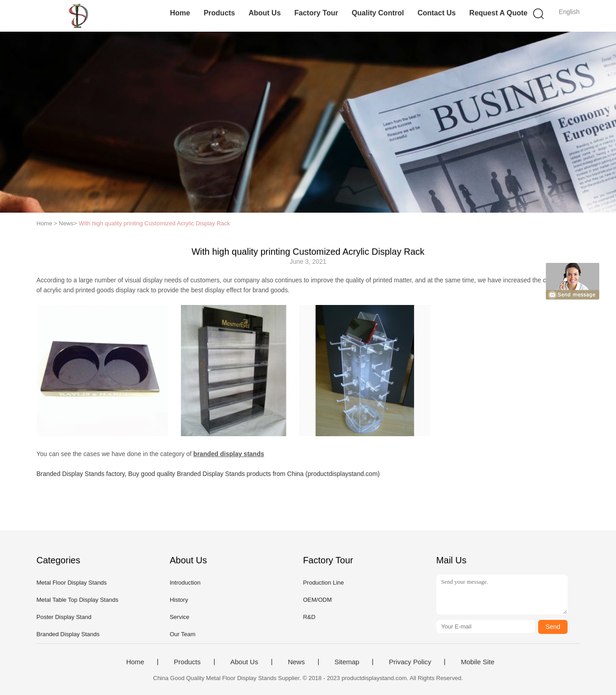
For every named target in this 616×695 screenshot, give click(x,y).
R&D (309, 617)
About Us (265, 13)
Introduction (185, 583)
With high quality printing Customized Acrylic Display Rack (155, 223)
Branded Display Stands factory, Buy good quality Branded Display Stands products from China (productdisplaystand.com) (208, 474)
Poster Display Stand (64, 617)
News (296, 662)
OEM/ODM (317, 600)
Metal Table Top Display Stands (78, 600)
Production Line (323, 583)
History (179, 600)
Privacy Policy (410, 662)
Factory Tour (316, 13)
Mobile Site (478, 662)
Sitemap (347, 662)
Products (219, 13)
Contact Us (436, 13)
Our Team (183, 634)
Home (180, 13)
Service (179, 617)
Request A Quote (499, 13)
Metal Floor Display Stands (72, 583)
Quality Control (378, 13)
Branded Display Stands (68, 634)
